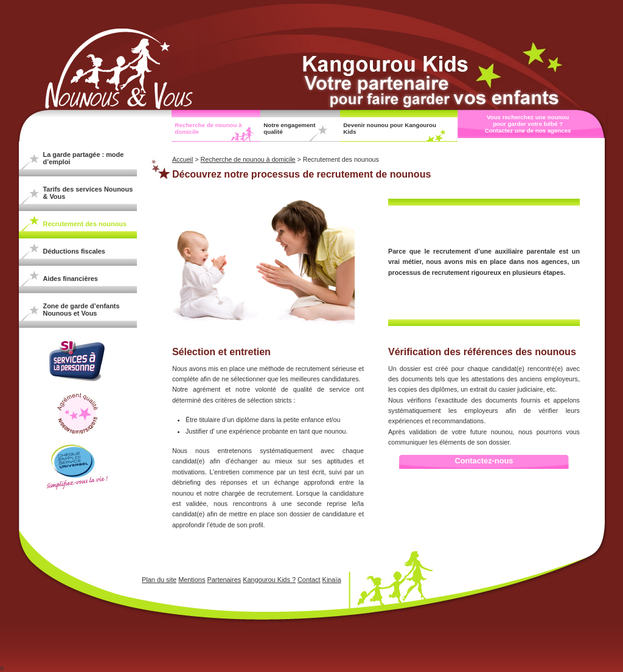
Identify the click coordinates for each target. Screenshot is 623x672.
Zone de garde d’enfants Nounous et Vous (82, 310)
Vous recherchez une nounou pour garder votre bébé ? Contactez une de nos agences (528, 124)
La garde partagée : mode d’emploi (84, 158)
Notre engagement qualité (289, 128)
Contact (309, 580)
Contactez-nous (484, 461)
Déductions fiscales (74, 251)
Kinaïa (332, 580)
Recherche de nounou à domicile (208, 128)
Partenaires (224, 580)
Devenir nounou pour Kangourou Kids (390, 128)
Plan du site (159, 580)
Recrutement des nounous (85, 224)
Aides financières (71, 279)
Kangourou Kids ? (269, 580)
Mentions (192, 580)
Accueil (183, 159)
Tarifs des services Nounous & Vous (88, 193)
